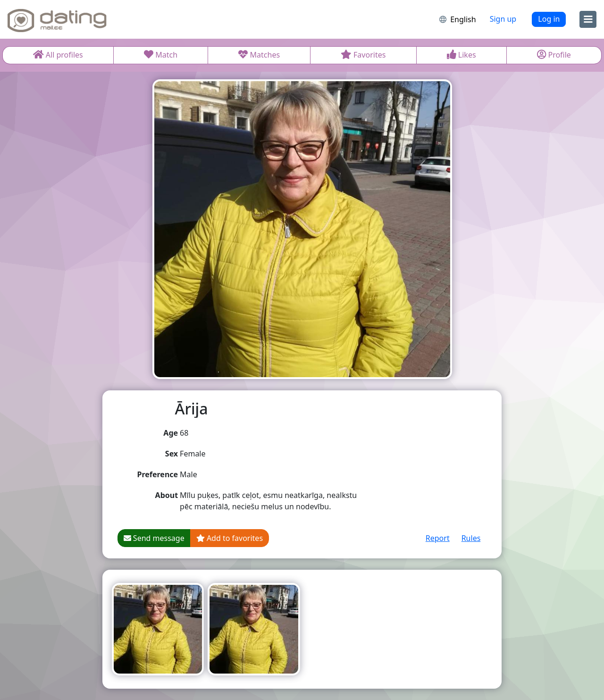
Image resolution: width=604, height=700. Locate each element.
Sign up (503, 19)
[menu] (588, 19)
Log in (549, 19)
